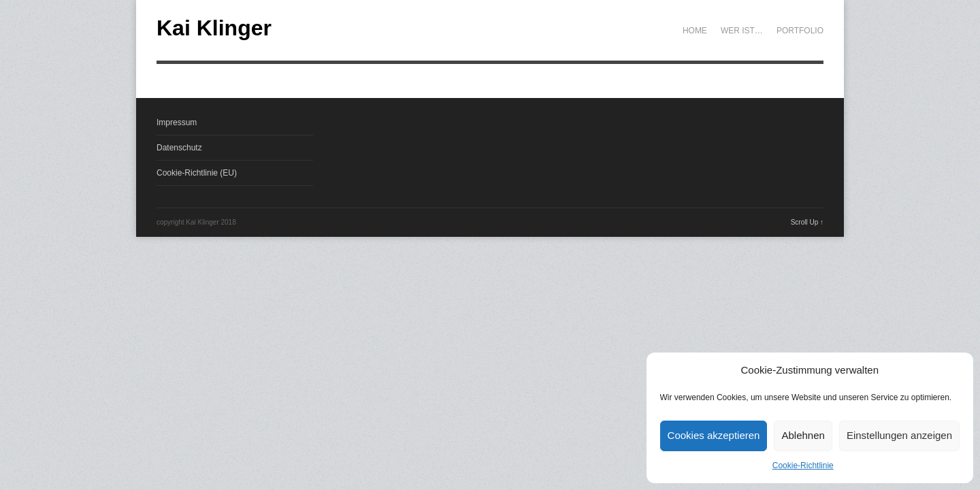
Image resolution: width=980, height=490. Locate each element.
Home (695, 31)
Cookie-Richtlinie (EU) (197, 173)
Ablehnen (803, 435)
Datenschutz (179, 148)
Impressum (177, 122)
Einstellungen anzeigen (899, 435)
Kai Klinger (214, 28)
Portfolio (800, 31)
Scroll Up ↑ (807, 222)
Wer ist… (742, 31)
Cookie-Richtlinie (803, 465)
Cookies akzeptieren (714, 435)
